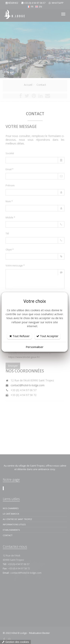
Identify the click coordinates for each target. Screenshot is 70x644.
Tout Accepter (47, 336)
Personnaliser (35, 347)
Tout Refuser (20, 336)
